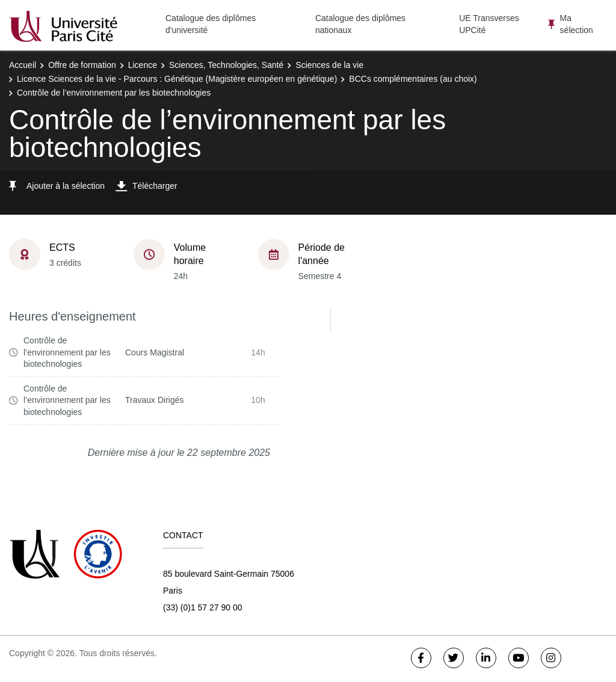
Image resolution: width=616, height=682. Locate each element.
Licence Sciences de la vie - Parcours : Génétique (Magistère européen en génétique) (177, 79)
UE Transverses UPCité (489, 24)
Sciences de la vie (329, 65)
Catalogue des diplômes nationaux (360, 24)
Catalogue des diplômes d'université (211, 24)
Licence (143, 65)
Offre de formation (82, 65)
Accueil (23, 65)
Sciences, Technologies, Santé (226, 65)
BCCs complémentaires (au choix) (413, 79)
